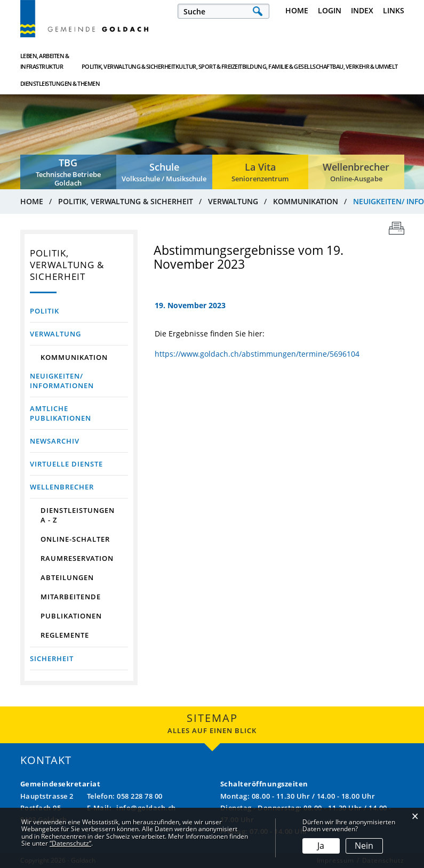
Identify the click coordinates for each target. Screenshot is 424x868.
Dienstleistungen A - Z (78, 515)
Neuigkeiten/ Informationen (79, 381)
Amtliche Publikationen (61, 413)
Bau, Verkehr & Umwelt (313, 61)
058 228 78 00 (140, 796)
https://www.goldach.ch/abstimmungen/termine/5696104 (257, 354)
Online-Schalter (75, 539)
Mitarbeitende (71, 597)
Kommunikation (74, 357)
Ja (321, 846)
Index (362, 10)
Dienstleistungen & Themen (372, 61)
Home (297, 10)
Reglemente (65, 635)
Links (394, 10)
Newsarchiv (55, 441)
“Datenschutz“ (70, 843)
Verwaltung (55, 334)
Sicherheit (52, 658)
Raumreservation (77, 558)
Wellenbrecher (62, 487)
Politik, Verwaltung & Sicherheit (119, 61)
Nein (364, 846)
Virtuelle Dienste (66, 464)
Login (330, 10)
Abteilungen (67, 577)
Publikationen (71, 616)
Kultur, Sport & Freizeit (185, 61)
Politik (45, 311)
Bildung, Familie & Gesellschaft (249, 61)
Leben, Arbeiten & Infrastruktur (45, 61)
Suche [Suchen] (258, 11)
